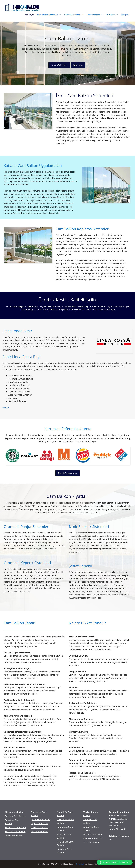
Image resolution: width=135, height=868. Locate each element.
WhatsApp (78, 65)
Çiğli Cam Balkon (39, 823)
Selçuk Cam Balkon (92, 834)
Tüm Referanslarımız (68, 473)
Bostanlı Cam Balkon (15, 831)
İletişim (125, 15)
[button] (115, 862)
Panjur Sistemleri (75, 15)
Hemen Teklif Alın (59, 65)
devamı (6, 407)
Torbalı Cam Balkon (93, 838)
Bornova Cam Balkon (15, 827)
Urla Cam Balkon (91, 842)
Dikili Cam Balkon (40, 827)
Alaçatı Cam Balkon (15, 812)
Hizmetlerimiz (96, 15)
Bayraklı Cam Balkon (15, 816)
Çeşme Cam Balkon (41, 819)
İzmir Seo (80, 864)
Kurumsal (113, 15)
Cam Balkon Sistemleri (50, 15)
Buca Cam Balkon (14, 836)
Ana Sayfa (29, 15)
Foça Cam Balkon (40, 831)
